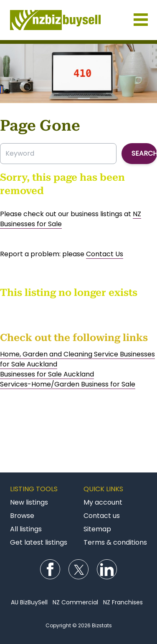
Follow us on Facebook (50, 569)
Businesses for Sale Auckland (47, 374)
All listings (26, 529)
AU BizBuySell (29, 602)
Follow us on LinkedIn (107, 569)
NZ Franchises (123, 602)
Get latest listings (39, 542)
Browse (22, 516)
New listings (29, 502)
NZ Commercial (75, 602)
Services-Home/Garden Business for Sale (68, 384)
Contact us (102, 516)
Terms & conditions (115, 542)
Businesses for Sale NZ (78, 20)
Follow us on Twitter (78, 569)
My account (103, 502)
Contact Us (105, 254)
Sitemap (97, 529)
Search (144, 153)
